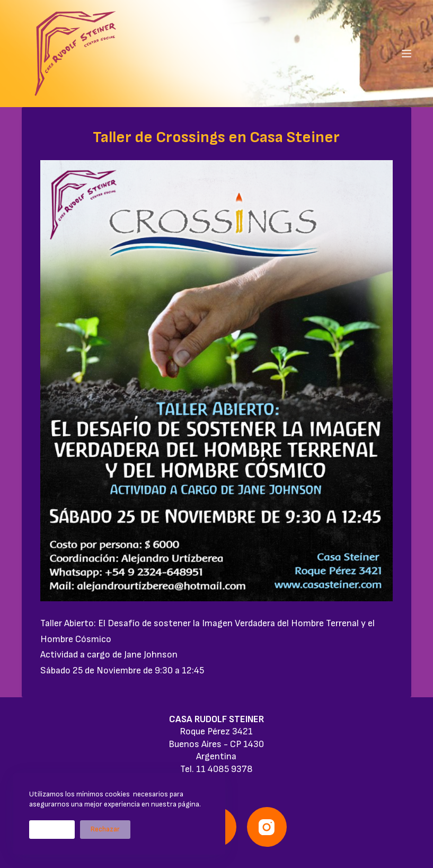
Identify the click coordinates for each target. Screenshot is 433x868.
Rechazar (105, 829)
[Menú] (407, 54)
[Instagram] (267, 827)
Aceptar (52, 829)
